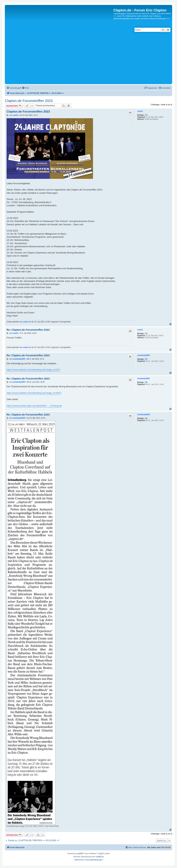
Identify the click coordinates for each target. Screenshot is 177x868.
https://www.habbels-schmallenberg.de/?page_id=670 (33, 370)
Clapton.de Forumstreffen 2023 (29, 101)
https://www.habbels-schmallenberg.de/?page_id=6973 (34, 393)
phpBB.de (100, 857)
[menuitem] (25, 88)
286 (146, 359)
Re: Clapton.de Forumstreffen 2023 (28, 330)
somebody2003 (143, 355)
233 (146, 115)
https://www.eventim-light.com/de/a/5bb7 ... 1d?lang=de (34, 406)
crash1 (140, 111)
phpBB (80, 854)
